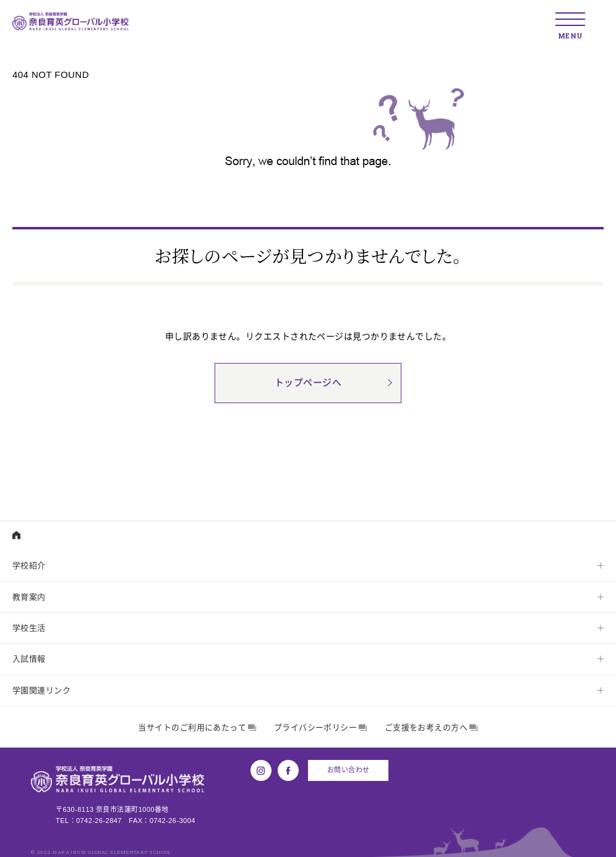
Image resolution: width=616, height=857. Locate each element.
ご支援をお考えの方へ (431, 727)
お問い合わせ (349, 770)
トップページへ (308, 383)
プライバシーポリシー (321, 727)
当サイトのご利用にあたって (197, 727)
